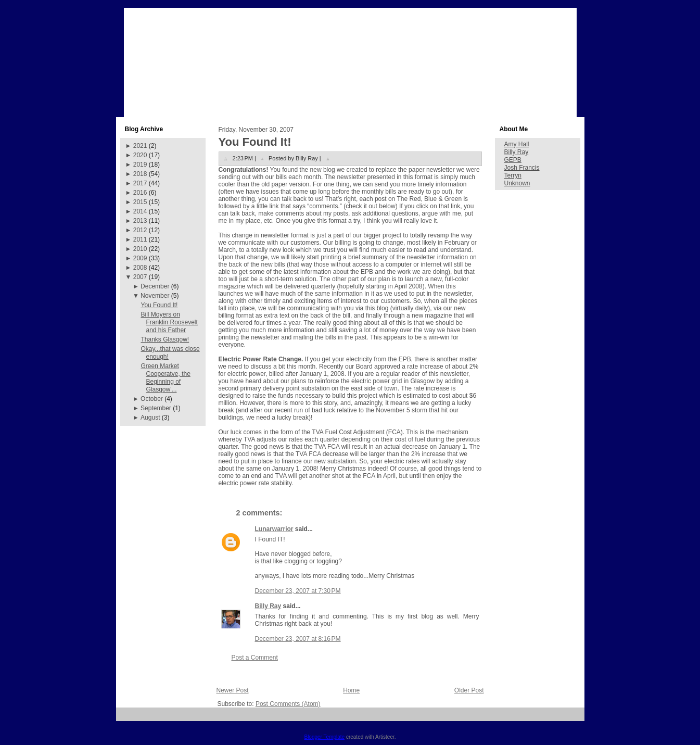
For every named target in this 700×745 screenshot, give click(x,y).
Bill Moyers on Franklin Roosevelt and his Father (169, 322)
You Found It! (159, 305)
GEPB (513, 160)
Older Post (469, 690)
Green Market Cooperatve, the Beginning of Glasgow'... (165, 378)
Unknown (517, 183)
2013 (140, 221)
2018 (140, 174)
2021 (140, 146)
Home (351, 690)
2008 (140, 268)
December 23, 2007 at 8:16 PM (298, 639)
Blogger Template (324, 737)
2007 (140, 277)
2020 (140, 155)
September (156, 408)
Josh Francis (522, 168)
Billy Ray (268, 606)
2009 (140, 258)
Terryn (513, 175)
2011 (140, 239)
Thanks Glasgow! (165, 339)
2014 (140, 211)
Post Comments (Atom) (288, 704)
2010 (140, 249)
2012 (140, 230)
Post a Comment (255, 658)
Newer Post (233, 690)
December (155, 286)
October (152, 399)
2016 (140, 193)
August (150, 418)
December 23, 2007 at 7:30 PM (298, 591)
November (155, 296)
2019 (140, 165)
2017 (140, 183)
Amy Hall (517, 144)
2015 (140, 202)
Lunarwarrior (274, 529)
